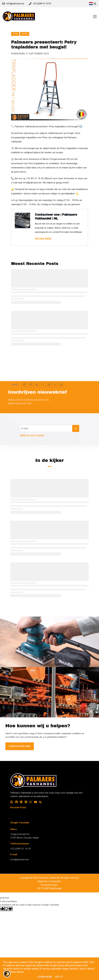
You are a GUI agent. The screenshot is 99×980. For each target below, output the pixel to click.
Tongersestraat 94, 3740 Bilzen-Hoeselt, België (25, 836)
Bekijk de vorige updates (32, 435)
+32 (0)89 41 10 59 (21, 849)
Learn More (45, 977)
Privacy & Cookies (49, 885)
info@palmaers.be (20, 860)
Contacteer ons (20, 746)
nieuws (25, 34)
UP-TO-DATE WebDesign (50, 888)
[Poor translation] (8, 909)
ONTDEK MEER (43, 239)
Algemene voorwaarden (49, 881)
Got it (59, 977)
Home (15, 34)
